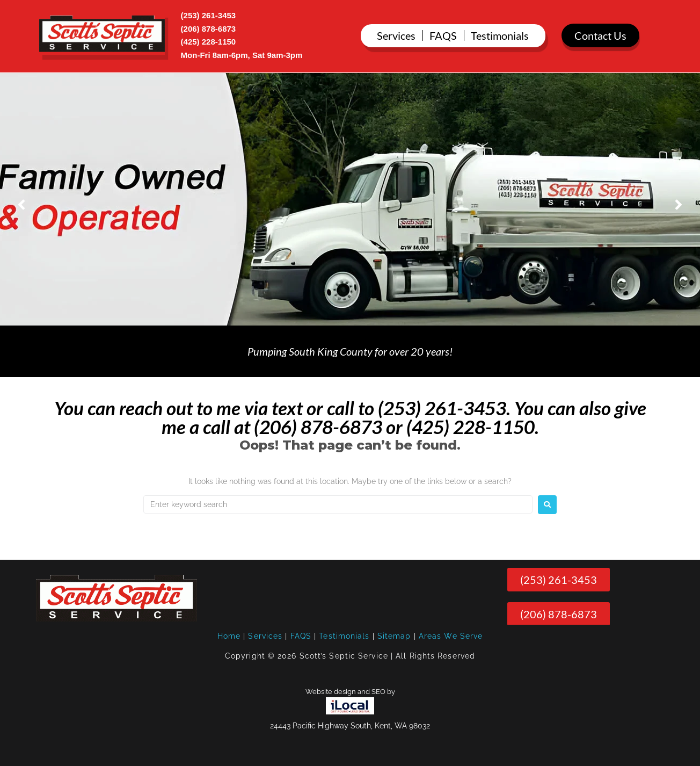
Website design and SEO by (350, 692)
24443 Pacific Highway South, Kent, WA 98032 (350, 726)
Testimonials (344, 636)
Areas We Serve (451, 636)
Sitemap (394, 636)
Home (229, 636)
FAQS (301, 636)
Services (265, 636)
